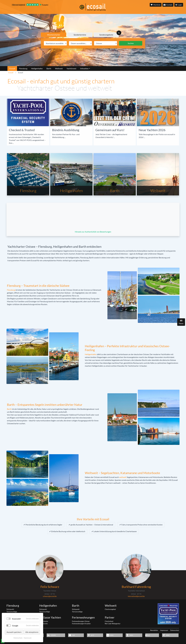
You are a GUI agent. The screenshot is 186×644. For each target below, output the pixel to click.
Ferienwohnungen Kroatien (81, 624)
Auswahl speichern (14, 632)
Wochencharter (54, 35)
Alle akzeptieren (32, 632)
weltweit (123, 477)
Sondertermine (80, 35)
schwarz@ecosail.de (50, 596)
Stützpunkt (10, 609)
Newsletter (154, 630)
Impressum (164, 630)
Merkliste (156, 5)
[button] (56, 635)
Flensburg (11, 290)
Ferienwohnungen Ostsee (81, 621)
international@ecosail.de (136, 596)
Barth (9, 409)
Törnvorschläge (12, 612)
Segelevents (43, 624)
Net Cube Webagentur (113, 624)
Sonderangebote (106, 35)
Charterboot (109, 621)
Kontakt (168, 5)
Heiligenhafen (91, 354)
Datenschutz (175, 630)
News (181, 322)
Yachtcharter (44, 621)
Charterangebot (110, 609)
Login (179, 5)
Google (15, 626)
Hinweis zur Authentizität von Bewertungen (93, 232)
